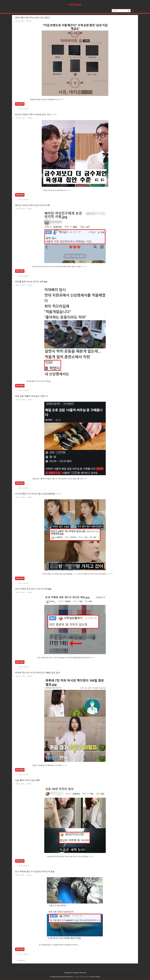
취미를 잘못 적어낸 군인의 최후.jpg (31, 282)
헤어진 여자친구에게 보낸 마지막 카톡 (32, 205)
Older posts (21, 960)
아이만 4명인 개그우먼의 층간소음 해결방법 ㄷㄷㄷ (38, 494)
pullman (29, 21)
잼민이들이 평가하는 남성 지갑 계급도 (32, 17)
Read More (20, 104)
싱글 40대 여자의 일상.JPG (27, 780)
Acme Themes (95, 977)
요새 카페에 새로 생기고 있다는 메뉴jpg (33, 589)
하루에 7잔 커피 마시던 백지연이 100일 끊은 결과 (38, 673)
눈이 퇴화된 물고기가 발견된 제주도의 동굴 (35, 871)
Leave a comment (23, 109)
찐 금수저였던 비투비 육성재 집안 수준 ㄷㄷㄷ (36, 114)
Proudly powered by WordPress (61, 977)
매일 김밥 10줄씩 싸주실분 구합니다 (32, 396)
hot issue (75, 4)
